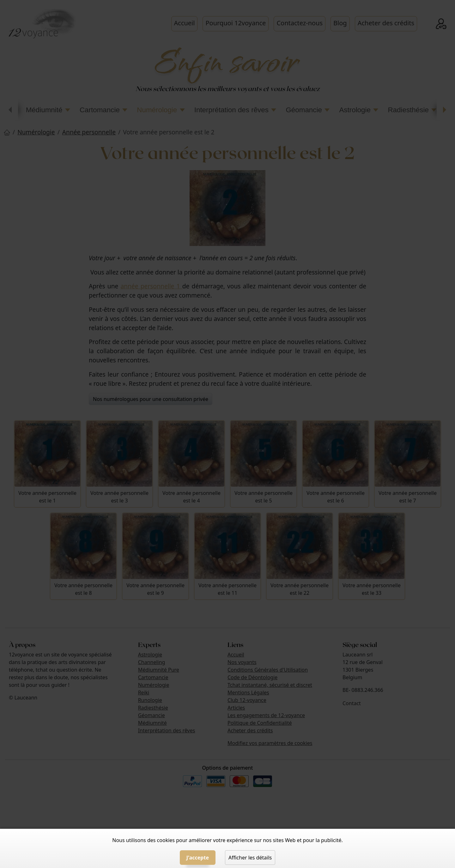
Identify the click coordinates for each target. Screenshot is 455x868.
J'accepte (198, 858)
